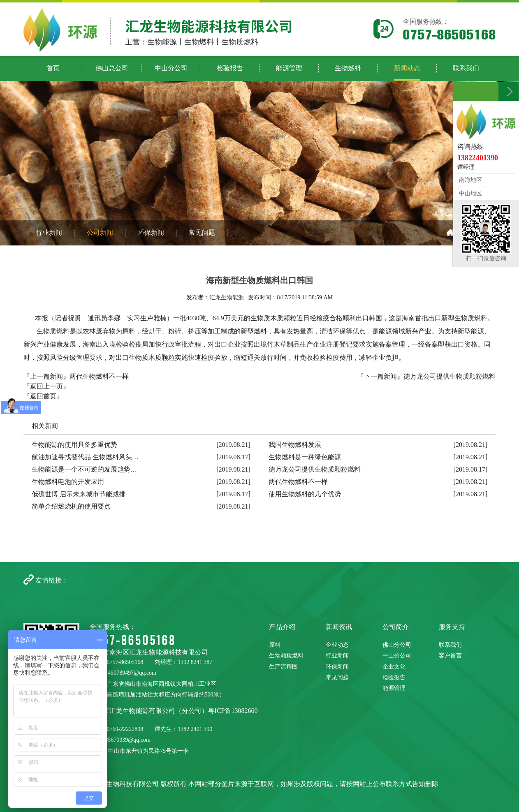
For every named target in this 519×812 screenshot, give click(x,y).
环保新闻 (151, 232)
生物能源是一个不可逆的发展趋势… (84, 469)
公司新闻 (100, 232)
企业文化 (394, 667)
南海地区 (470, 180)
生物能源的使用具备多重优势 (74, 445)
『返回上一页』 (46, 386)
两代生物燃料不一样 (99, 376)
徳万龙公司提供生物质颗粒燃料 (449, 376)
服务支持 (452, 627)
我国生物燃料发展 (295, 445)
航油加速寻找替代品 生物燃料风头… (85, 457)
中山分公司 (397, 656)
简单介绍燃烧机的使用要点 (71, 506)
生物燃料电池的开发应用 (68, 482)
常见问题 (202, 232)
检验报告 (394, 677)
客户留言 (450, 656)
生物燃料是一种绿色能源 (305, 457)
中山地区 (470, 193)
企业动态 (337, 645)
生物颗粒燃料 (286, 656)
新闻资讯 (339, 627)
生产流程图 (283, 667)
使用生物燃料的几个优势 (305, 494)
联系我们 (450, 645)
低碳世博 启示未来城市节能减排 (79, 494)
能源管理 (394, 688)
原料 (275, 645)
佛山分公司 (397, 645)
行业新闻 (49, 232)
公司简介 (396, 627)
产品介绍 (282, 627)
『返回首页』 (43, 396)
